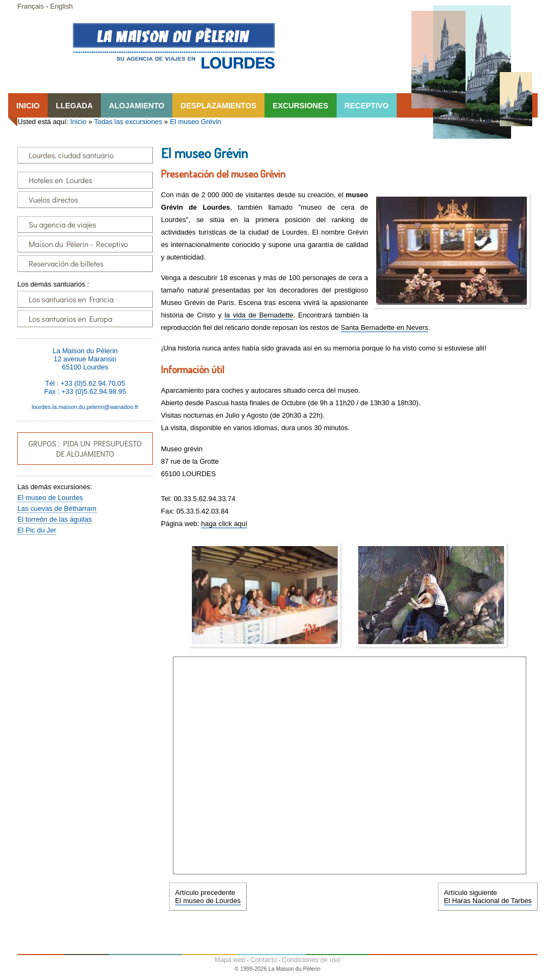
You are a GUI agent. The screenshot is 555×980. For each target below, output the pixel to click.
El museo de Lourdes (50, 498)
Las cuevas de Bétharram (57, 508)
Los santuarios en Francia (71, 299)
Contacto (264, 960)
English (61, 6)
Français (31, 6)
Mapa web (230, 960)
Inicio (79, 122)
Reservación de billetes (66, 264)
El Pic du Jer (37, 530)
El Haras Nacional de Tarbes (488, 901)
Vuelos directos (53, 200)
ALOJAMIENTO (137, 106)
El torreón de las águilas (54, 519)
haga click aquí (224, 524)
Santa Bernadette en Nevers (385, 327)
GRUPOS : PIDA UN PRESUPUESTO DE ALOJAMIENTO (85, 449)
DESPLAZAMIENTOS (218, 106)
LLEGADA (74, 106)
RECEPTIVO (367, 106)
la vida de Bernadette (259, 315)
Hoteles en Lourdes (60, 180)
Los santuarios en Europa (70, 319)
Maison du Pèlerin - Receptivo (78, 244)
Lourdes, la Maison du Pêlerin (174, 46)
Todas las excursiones (128, 122)
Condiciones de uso (311, 960)
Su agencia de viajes (62, 225)
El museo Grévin (196, 122)
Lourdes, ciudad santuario (71, 155)
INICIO (28, 106)
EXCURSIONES (300, 106)
